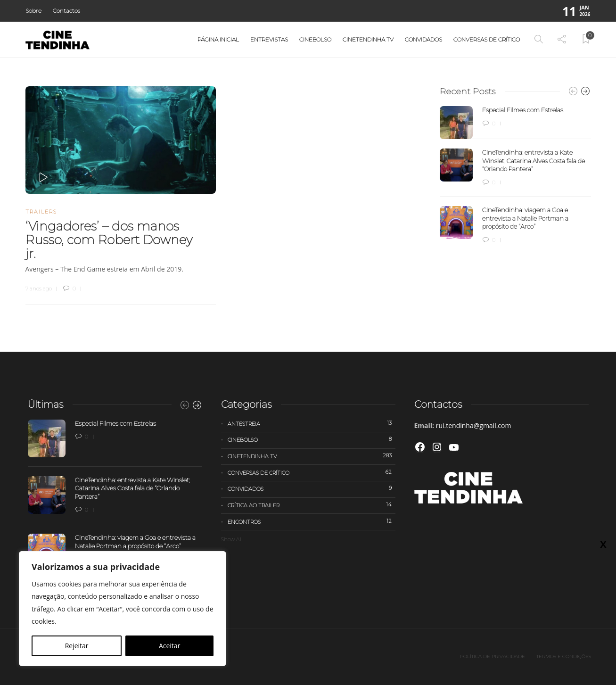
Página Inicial (218, 39)
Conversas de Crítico (487, 39)
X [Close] (603, 544)
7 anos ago (39, 289)
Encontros (312, 521)
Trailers (41, 212)
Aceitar (169, 646)
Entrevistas (269, 39)
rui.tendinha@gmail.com (474, 425)
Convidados (423, 39)
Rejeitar (77, 646)
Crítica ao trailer (312, 505)
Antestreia (312, 423)
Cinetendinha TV (368, 39)
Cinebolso (315, 39)
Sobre (33, 11)
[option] (515, 175)
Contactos (66, 11)
